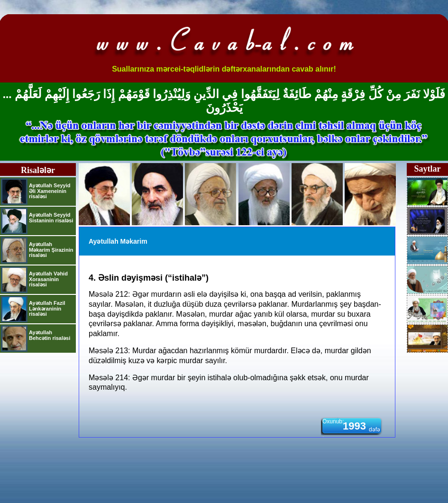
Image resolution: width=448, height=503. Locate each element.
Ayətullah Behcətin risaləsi (50, 335)
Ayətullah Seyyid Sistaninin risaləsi (51, 218)
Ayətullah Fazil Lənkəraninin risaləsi (47, 308)
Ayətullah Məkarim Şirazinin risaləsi (51, 250)
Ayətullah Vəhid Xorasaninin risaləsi (48, 279)
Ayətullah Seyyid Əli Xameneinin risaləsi (50, 191)
